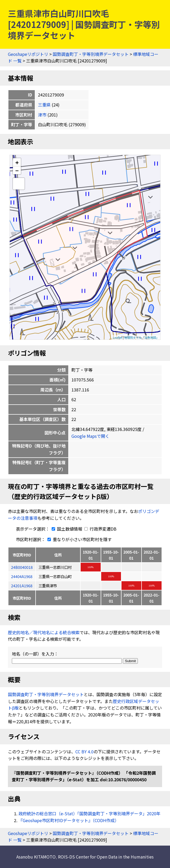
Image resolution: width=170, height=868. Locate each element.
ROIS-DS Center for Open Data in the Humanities (106, 857)
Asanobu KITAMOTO (36, 857)
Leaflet (118, 337)
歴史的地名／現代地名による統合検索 (44, 632)
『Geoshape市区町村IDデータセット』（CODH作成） (69, 820)
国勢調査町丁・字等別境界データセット (91, 54)
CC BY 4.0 (84, 751)
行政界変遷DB (100, 529)
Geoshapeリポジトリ (28, 54)
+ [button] (17, 162)
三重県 (44, 105)
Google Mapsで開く (90, 436)
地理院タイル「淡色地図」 (142, 337)
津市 (42, 115)
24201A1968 (22, 586)
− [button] (17, 170)
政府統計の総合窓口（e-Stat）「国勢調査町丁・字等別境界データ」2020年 (89, 813)
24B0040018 (22, 567)
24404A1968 (22, 576)
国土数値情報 (66, 529)
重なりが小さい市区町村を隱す (79, 539)
